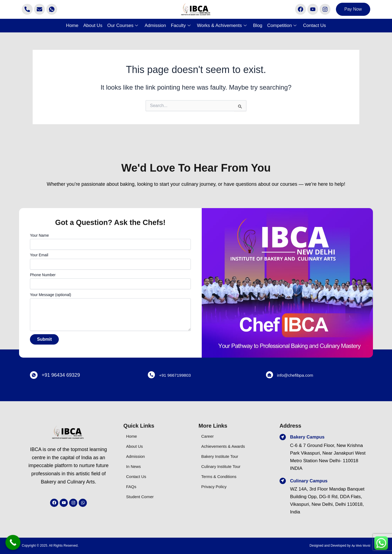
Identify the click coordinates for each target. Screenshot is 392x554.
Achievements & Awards (226, 446)
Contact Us (314, 25)
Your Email (110, 261)
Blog (258, 25)
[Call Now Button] (13, 542)
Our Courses (123, 25)
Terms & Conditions (221, 477)
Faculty (181, 25)
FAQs (132, 487)
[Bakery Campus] (283, 437)
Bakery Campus (310, 437)
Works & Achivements (222, 25)
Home (72, 25)
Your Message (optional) (110, 312)
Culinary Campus (311, 481)
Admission (155, 25)
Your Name (110, 241)
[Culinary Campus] (283, 481)
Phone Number (110, 281)
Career (208, 436)
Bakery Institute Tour (222, 456)
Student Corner (142, 497)
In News (134, 466)
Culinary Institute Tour (223, 466)
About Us (93, 25)
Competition (282, 25)
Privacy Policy (216, 487)
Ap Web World (360, 546)
